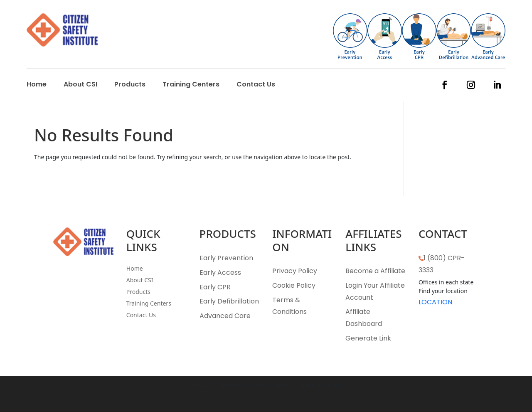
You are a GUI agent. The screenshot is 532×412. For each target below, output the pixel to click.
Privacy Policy (295, 271)
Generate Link (368, 338)
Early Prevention (226, 258)
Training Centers (191, 85)
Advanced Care (225, 316)
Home (37, 85)
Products (130, 85)
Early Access (220, 273)
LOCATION (435, 302)
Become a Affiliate (375, 271)
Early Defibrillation (229, 301)
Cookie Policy (294, 285)
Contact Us (256, 85)
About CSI (80, 85)
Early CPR (215, 287)
